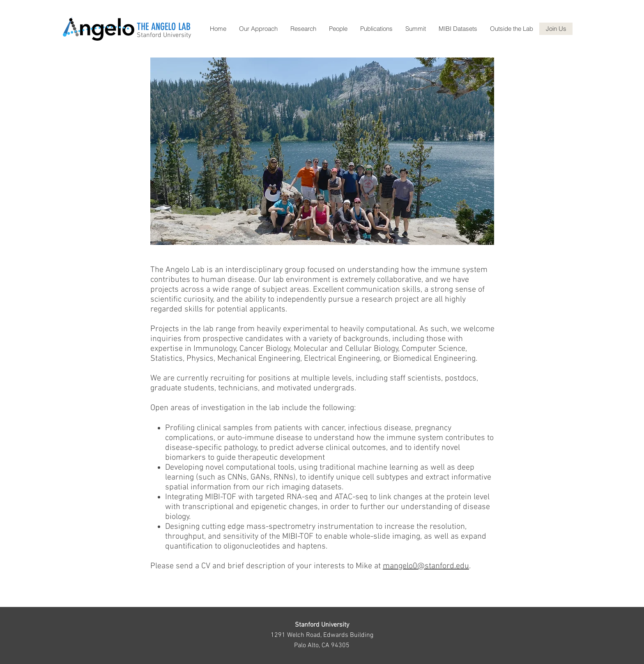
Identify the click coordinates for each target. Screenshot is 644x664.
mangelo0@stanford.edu (426, 566)
